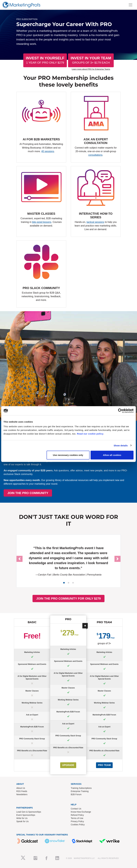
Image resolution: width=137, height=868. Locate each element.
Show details (121, 445)
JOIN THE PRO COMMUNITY (66, 493)
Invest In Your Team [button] (91, 60)
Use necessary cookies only (68, 455)
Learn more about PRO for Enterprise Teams (91, 69)
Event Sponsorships (26, 815)
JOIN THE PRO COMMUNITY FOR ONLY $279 (68, 599)
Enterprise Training (80, 791)
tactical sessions (95, 222)
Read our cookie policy (90, 434)
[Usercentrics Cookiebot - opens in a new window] (120, 411)
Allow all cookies (112, 455)
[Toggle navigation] (130, 5)
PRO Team (104, 765)
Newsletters (22, 794)
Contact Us (76, 809)
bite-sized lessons (42, 222)
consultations (95, 155)
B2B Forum (76, 794)
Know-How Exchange (81, 812)
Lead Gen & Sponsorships (29, 812)
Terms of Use (77, 818)
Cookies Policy (78, 825)
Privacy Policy (77, 821)
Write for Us (22, 818)
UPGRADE (68, 765)
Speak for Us (22, 821)
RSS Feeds (22, 791)
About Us (21, 788)
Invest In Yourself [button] (45, 60)
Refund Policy (77, 815)
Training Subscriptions (81, 788)
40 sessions (48, 151)
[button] (20, 559)
